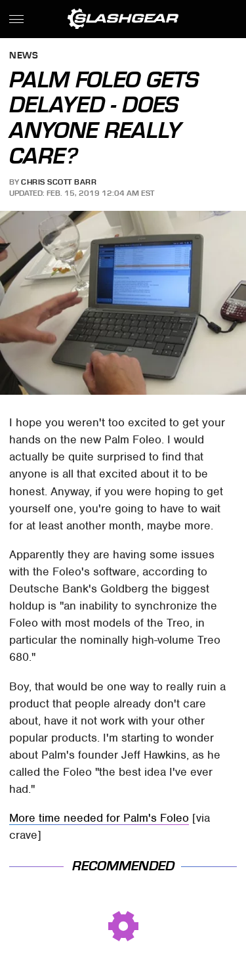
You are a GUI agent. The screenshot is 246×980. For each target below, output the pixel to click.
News (24, 56)
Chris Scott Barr (59, 182)
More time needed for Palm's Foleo (99, 818)
